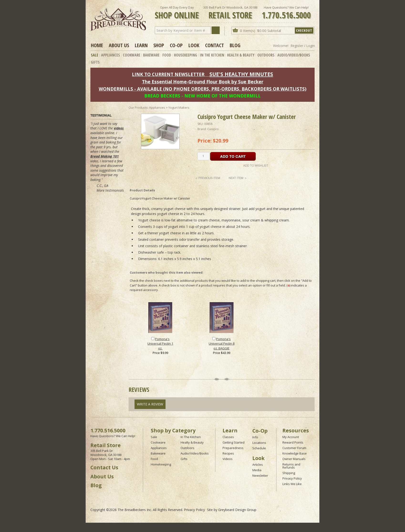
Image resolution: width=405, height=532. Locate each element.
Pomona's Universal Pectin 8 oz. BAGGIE (222, 344)
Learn (141, 45)
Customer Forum (294, 448)
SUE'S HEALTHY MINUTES (241, 74)
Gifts (95, 62)
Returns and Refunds (291, 466)
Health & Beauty (241, 55)
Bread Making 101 (105, 156)
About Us (119, 45)
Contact (215, 45)
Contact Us (104, 467)
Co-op (176, 45)
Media (257, 470)
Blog (235, 45)
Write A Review (150, 404)
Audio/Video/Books (294, 55)
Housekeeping (185, 55)
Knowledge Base (295, 453)
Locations (259, 443)
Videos (228, 459)
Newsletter (260, 476)
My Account (291, 437)
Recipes (228, 453)
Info (255, 437)
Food (167, 55)
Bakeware (151, 55)
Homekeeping (161, 464)
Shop (159, 45)
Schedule (259, 448)
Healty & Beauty (192, 442)
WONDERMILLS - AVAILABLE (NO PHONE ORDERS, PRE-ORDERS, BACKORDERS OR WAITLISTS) (203, 89)
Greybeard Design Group (237, 510)
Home (97, 45)
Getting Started (234, 442)
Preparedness (233, 448)
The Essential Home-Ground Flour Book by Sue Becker (203, 82)
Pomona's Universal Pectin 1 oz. (160, 344)
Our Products (138, 107)
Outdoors (266, 55)
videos (119, 128)
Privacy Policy (292, 478)
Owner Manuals (294, 459)
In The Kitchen (212, 55)
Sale (95, 55)
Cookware (132, 55)
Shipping (289, 473)
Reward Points (293, 442)
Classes (228, 437)
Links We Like (292, 484)
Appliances (111, 55)
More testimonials (110, 190)
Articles (258, 465)
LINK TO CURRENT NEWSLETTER (168, 74)
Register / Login (303, 46)
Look (194, 45)
